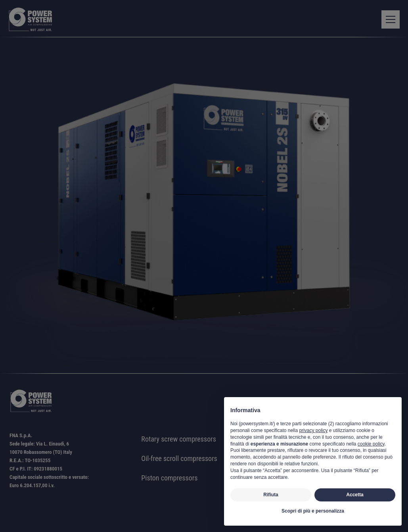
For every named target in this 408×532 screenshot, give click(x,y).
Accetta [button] (355, 495)
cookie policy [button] (371, 444)
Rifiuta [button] (271, 495)
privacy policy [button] (313, 430)
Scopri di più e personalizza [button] (313, 511)
